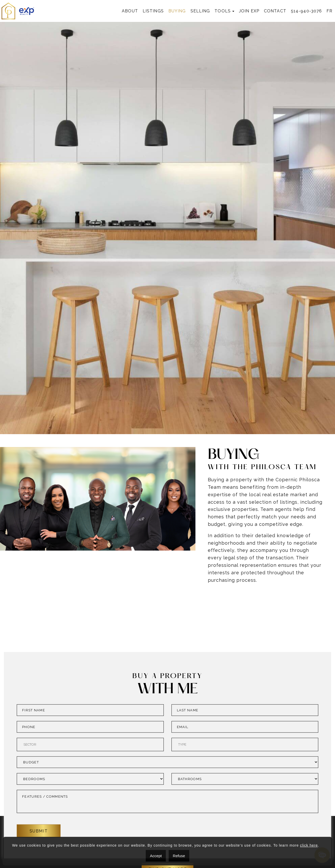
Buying (177, 11)
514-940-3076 (306, 11)
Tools (223, 11)
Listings (153, 11)
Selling (200, 11)
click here (309, 845)
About (130, 11)
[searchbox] (89, 819)
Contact (275, 11)
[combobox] (90, 819)
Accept (156, 856)
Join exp (249, 11)
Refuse (179, 856)
